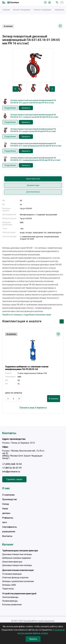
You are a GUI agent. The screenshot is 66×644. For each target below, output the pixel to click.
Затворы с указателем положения (18, 581)
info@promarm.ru (11, 472)
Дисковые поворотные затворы (17, 554)
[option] (33, 65)
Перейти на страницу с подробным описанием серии (27, 315)
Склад (5, 504)
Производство (10, 499)
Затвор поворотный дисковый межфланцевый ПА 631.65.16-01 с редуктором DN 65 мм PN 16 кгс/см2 (33, 130)
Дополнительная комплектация (18, 570)
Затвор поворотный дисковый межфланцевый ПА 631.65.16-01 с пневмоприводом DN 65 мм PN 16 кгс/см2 (35, 159)
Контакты (7, 536)
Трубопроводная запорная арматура (20, 551)
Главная (6, 10)
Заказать (26, 108)
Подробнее (10, 108)
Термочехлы (8, 589)
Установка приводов (12, 574)
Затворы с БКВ (9, 585)
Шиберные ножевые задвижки (17, 558)
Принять (33, 639)
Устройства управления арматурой (19, 594)
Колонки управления (12, 605)
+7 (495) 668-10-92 (12, 464)
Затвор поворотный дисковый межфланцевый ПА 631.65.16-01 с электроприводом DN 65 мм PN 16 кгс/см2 (36, 145)
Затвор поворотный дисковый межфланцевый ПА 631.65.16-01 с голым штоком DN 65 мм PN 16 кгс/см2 (34, 116)
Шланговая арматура (12, 562)
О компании (8, 495)
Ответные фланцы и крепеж (15, 578)
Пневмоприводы (10, 601)
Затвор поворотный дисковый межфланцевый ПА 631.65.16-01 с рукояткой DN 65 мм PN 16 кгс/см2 (33, 101)
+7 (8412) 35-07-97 (12, 468)
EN (62, 2)
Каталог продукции (22, 10)
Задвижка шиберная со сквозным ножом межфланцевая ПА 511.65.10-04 (27, 368)
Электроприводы (10, 597)
